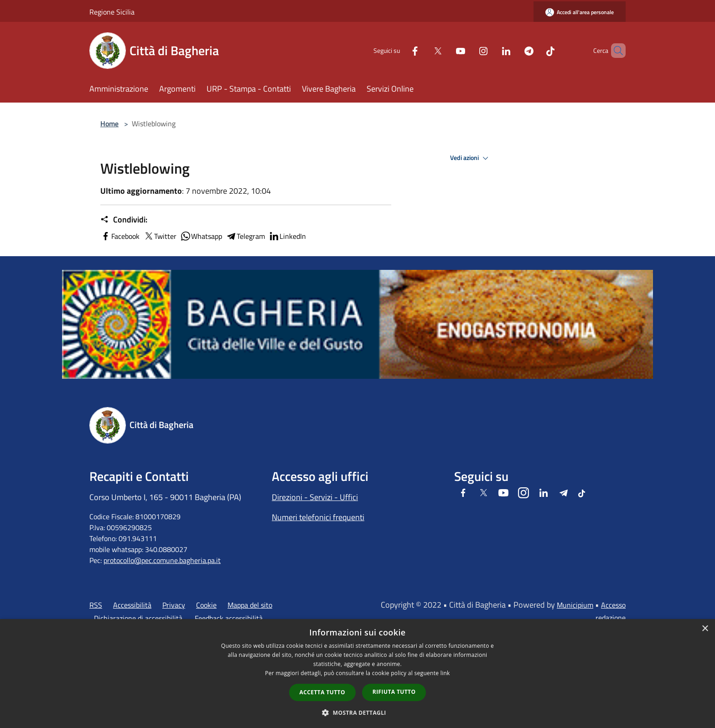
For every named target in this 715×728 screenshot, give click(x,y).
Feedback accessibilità (229, 618)
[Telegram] (513, 50)
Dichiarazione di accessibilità (138, 618)
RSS (96, 605)
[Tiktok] (535, 50)
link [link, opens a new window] (445, 673)
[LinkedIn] (491, 50)
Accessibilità (132, 605)
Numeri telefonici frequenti (318, 517)
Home (109, 124)
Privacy (174, 605)
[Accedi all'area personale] (580, 12)
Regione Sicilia (112, 12)
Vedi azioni (471, 158)
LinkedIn (287, 236)
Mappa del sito (250, 605)
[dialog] (357, 674)
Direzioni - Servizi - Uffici (315, 497)
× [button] (705, 629)
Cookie (206, 605)
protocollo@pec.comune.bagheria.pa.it (162, 560)
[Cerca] (615, 51)
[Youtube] (445, 50)
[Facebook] (399, 50)
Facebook (120, 236)
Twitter (160, 236)
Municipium (575, 605)
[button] (357, 713)
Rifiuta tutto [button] (394, 692)
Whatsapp (201, 236)
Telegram (245, 236)
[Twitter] (422, 50)
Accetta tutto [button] (322, 692)
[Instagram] (468, 50)
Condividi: (124, 220)
